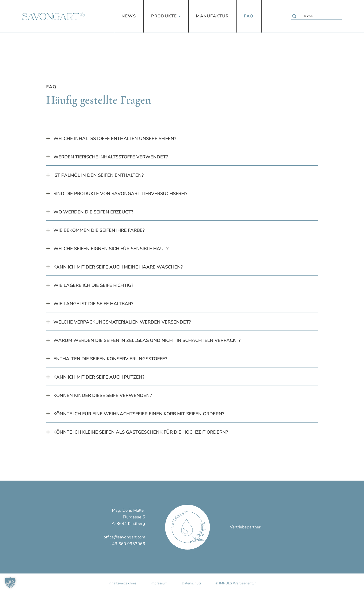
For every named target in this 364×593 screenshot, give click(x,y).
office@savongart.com (124, 537)
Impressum (159, 583)
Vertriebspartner (245, 527)
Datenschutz (192, 583)
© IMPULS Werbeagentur (236, 583)
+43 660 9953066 (127, 544)
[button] (10, 583)
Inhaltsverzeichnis (122, 583)
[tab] (182, 139)
